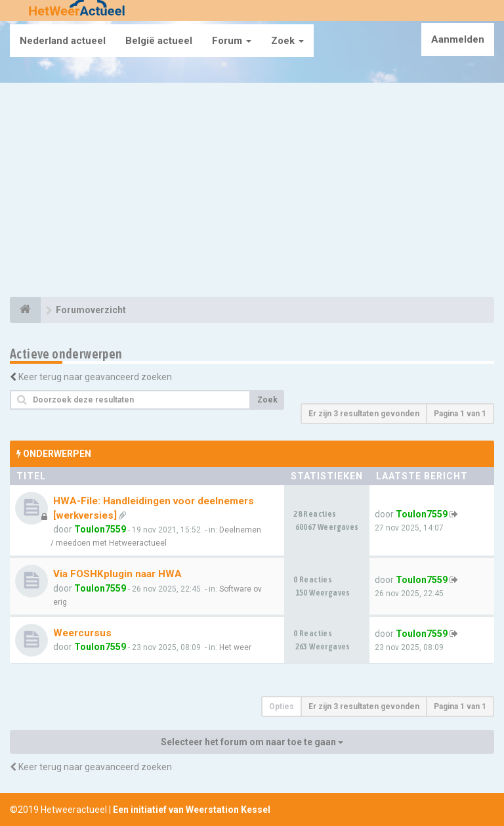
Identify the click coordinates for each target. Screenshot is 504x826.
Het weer (235, 647)
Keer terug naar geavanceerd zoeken (95, 377)
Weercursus (82, 633)
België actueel (159, 41)
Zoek (287, 41)
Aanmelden (458, 39)
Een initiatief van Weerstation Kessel (192, 810)
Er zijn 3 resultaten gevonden (364, 414)
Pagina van (460, 414)
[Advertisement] (252, 192)
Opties (282, 706)
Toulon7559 (100, 529)
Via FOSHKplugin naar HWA (117, 574)
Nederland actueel (63, 41)
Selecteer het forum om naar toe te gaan (252, 742)
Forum (232, 41)
